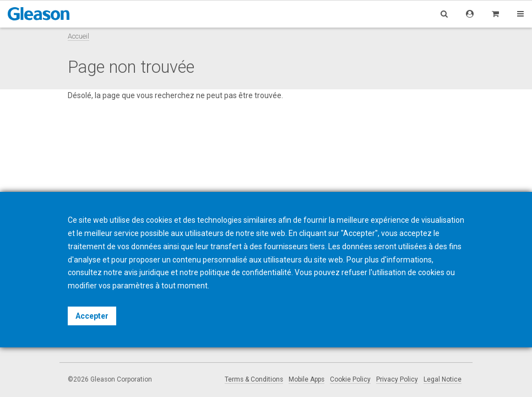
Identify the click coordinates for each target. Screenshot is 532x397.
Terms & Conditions (254, 379)
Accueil (78, 36)
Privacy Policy (397, 379)
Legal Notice (443, 379)
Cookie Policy (350, 379)
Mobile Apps (306, 379)
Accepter (92, 316)
